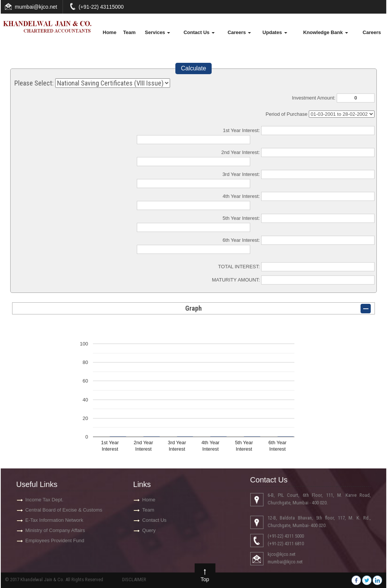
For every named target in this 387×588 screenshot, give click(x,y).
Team (129, 32)
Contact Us (199, 32)
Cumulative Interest (342, 114)
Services (157, 32)
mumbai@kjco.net (36, 7)
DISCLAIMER (134, 579)
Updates (275, 32)
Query (149, 530)
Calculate (194, 68)
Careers (239, 32)
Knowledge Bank (325, 32)
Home (110, 32)
